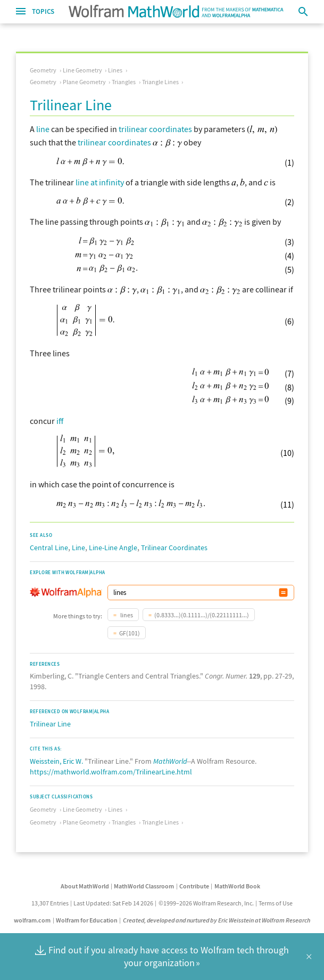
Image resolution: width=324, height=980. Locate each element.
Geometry (43, 70)
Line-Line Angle (113, 548)
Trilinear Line (50, 724)
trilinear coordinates (155, 129)
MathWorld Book (237, 886)
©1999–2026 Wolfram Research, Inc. (206, 903)
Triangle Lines (160, 82)
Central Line (49, 548)
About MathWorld (85, 886)
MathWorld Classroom (144, 886)
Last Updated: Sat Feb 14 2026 (113, 903)
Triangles (124, 82)
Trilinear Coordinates (174, 548)
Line (78, 548)
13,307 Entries (50, 903)
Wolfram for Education (87, 920)
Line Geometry (82, 70)
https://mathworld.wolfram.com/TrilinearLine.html (111, 772)
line (43, 129)
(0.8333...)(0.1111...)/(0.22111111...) (202, 615)
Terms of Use (276, 903)
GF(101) (130, 633)
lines (126, 615)
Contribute (194, 886)
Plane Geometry (84, 82)
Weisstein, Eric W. (56, 761)
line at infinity (100, 182)
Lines (115, 70)
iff (60, 421)
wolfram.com (32, 920)
